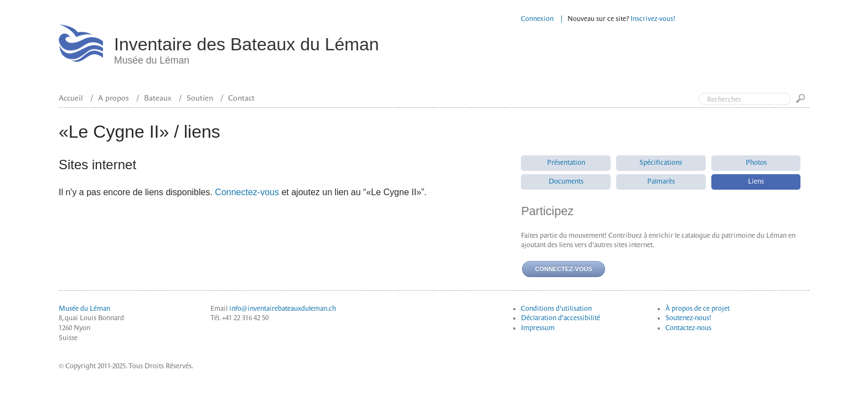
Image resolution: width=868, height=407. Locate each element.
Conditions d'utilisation (556, 309)
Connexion (537, 19)
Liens (756, 181)
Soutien (200, 98)
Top (813, 54)
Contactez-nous (688, 328)
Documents (566, 181)
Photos (756, 163)
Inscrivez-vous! (653, 19)
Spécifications (661, 163)
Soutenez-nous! (688, 318)
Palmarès (661, 181)
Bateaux (158, 98)
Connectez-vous (247, 192)
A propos (113, 98)
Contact (241, 98)
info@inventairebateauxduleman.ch (283, 309)
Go (803, 102)
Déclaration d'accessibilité (560, 318)
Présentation (566, 163)
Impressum (538, 328)
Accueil (71, 98)
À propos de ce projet (697, 309)
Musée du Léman (84, 309)
